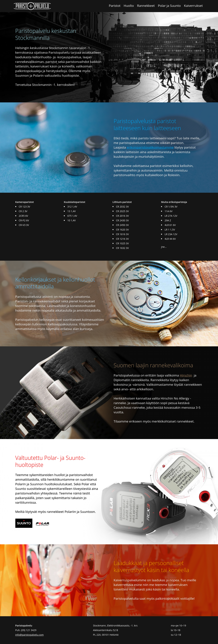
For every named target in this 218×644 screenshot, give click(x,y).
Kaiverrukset (193, 6)
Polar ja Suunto (169, 6)
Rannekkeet (146, 6)
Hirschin (186, 375)
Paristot (115, 6)
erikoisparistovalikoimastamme (150, 147)
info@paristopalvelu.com (30, 635)
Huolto (129, 6)
